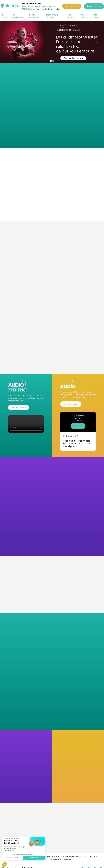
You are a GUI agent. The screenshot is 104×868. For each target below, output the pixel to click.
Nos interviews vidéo (71, 857)
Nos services (72, 16)
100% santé (97, 16)
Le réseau (68, 860)
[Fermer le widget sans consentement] (12, 839)
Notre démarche (34, 16)
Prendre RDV (72, 6)
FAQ (84, 857)
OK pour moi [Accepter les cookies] (34, 858)
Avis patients (85, 16)
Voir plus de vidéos (19, 407)
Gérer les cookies (78, 426)
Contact (93, 857)
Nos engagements (18, 16)
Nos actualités (53, 857)
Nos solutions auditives (52, 16)
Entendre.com (55, 860)
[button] (8, 42)
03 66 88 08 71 (94, 6)
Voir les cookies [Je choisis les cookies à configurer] (13, 858)
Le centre (5, 16)
